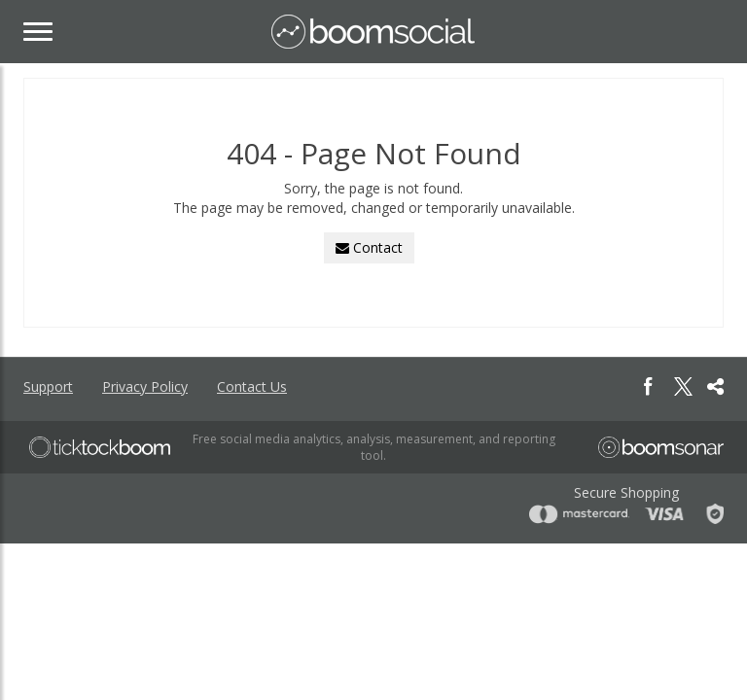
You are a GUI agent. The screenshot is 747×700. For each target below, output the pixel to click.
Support (48, 386)
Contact (369, 247)
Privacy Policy (145, 386)
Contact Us (252, 386)
